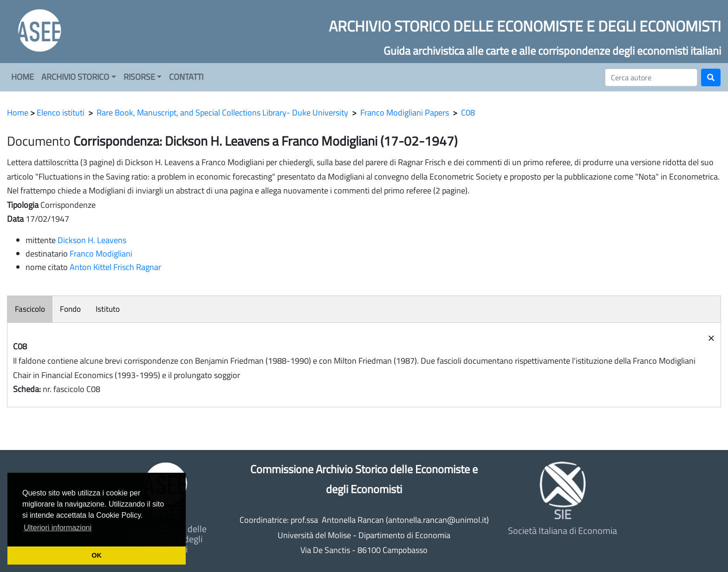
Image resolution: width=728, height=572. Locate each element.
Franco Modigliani (101, 254)
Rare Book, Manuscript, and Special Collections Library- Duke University (222, 112)
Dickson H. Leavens (92, 240)
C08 (468, 112)
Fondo (70, 309)
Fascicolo (30, 309)
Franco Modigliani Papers (405, 112)
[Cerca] (651, 77)
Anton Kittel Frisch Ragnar (115, 267)
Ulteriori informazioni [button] (58, 528)
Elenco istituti (61, 112)
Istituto (108, 309)
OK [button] (97, 555)
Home (18, 112)
